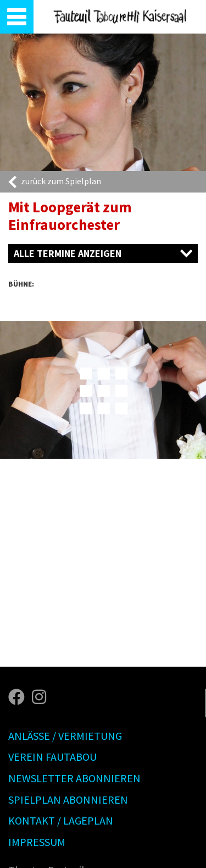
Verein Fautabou (52, 757)
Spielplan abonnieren (68, 800)
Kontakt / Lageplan (61, 820)
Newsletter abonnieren (74, 778)
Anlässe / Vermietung (65, 736)
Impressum (37, 842)
